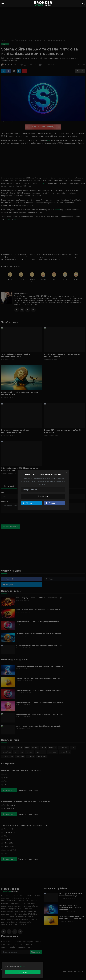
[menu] (3, 4)
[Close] (66, 473)
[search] (83, 4)
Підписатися (43, 496)
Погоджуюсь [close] (23, 972)
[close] (40, 964)
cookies (23, 967)
